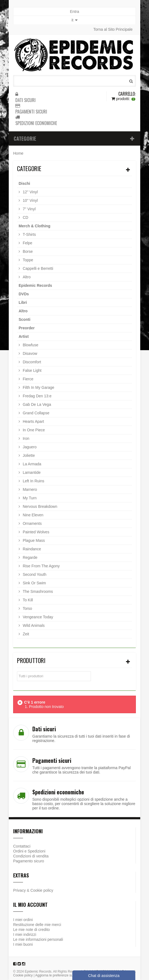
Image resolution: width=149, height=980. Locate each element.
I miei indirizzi (25, 934)
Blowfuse (30, 345)
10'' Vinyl (30, 200)
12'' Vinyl (30, 192)
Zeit (25, 634)
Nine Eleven (32, 515)
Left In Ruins (33, 481)
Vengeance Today (37, 617)
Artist (24, 336)
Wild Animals (33, 625)
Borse (27, 251)
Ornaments (32, 523)
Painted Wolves (35, 532)
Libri (23, 302)
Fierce (28, 379)
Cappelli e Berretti (37, 268)
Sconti (25, 319)
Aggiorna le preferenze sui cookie (60, 975)
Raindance (31, 549)
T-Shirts (29, 234)
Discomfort (31, 362)
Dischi (24, 183)
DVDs (24, 294)
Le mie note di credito (31, 930)
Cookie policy (42, 890)
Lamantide (31, 472)
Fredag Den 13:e (37, 396)
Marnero (29, 489)
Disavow (29, 353)
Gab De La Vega (36, 404)
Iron (25, 438)
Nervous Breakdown (39, 506)
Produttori (31, 660)
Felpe (27, 243)
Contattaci (22, 846)
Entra (74, 12)
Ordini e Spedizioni (29, 851)
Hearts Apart (33, 421)
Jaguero (29, 447)
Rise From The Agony (41, 566)
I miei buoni (23, 944)
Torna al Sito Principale (113, 29)
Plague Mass (33, 540)
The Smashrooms (37, 591)
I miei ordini (23, 920)
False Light (31, 370)
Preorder (27, 328)
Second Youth (34, 574)
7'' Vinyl (29, 209)
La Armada (31, 464)
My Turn (29, 498)
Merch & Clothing (35, 226)
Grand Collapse (35, 413)
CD (25, 217)
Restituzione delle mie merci (37, 925)
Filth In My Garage (38, 387)
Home (18, 153)
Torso (27, 608)
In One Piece (33, 430)
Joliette (28, 455)
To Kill (27, 600)
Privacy (19, 890)
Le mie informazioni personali (38, 939)
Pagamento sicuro (29, 861)
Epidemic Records (35, 285)
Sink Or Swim (34, 583)
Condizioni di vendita (31, 856)
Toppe (27, 260)
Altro (26, 277)
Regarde (30, 557)
